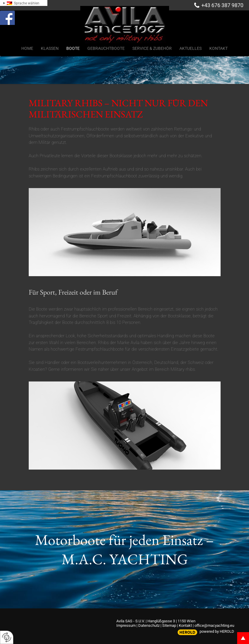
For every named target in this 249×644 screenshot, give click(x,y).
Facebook (14, 16)
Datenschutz (149, 625)
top (243, 638)
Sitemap (169, 625)
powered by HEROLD (217, 631)
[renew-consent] (7, 637)
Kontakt (185, 625)
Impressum (126, 625)
